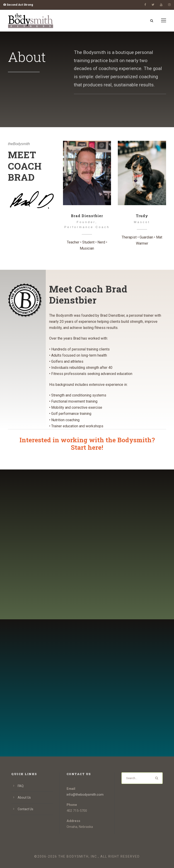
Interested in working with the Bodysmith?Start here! (87, 444)
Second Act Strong (18, 5)
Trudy (142, 216)
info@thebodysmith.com (85, 795)
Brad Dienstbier (87, 216)
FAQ (21, 786)
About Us (24, 797)
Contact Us (25, 809)
